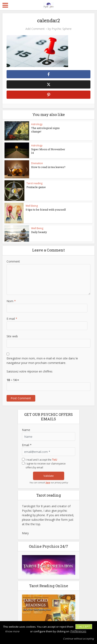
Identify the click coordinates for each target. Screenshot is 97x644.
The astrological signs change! (45, 130)
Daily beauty (39, 232)
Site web (12, 336)
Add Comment (35, 29)
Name (26, 430)
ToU (55, 460)
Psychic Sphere (62, 29)
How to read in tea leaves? (48, 167)
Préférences (78, 631)
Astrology (37, 124)
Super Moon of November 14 (48, 151)
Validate (49, 476)
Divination (37, 163)
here (48, 482)
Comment (13, 261)
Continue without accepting (78, 639)
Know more (12, 631)
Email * (27, 445)
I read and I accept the (41, 460)
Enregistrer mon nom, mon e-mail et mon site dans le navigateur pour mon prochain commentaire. (42, 361)
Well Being (32, 206)
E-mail (12, 319)
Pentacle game (36, 187)
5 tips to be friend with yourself (46, 210)
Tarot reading (34, 183)
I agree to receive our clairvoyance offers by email (46, 466)
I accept (84, 627)
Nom (11, 301)
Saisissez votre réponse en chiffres (30, 371)
